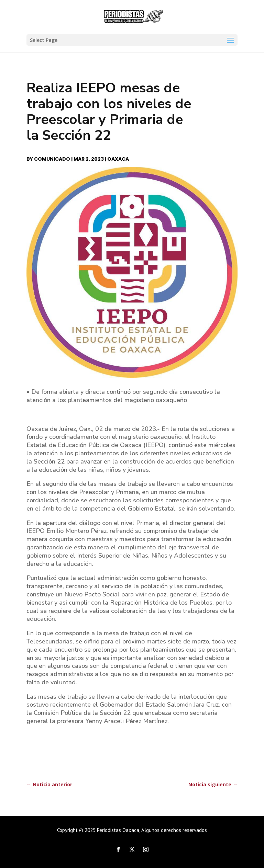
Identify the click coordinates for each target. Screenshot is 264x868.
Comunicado (52, 159)
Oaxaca (118, 159)
